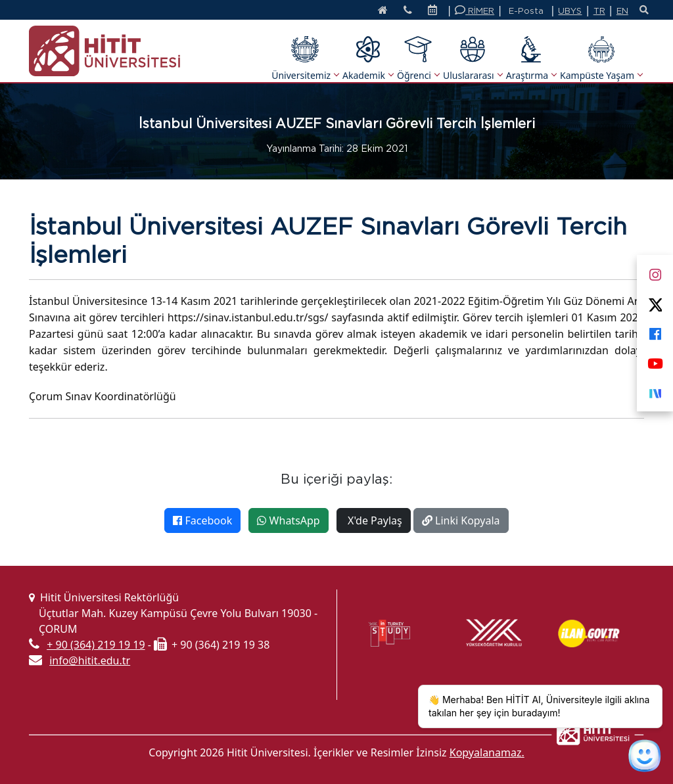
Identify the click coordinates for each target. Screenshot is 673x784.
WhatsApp (288, 520)
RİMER (475, 10)
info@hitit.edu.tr (90, 660)
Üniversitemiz (305, 58)
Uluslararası (473, 58)
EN (622, 11)
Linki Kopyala (461, 520)
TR (599, 11)
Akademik (368, 58)
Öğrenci (418, 58)
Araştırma (531, 58)
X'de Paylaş (374, 520)
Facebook (202, 520)
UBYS (570, 11)
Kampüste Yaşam (601, 58)
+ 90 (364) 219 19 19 (96, 645)
